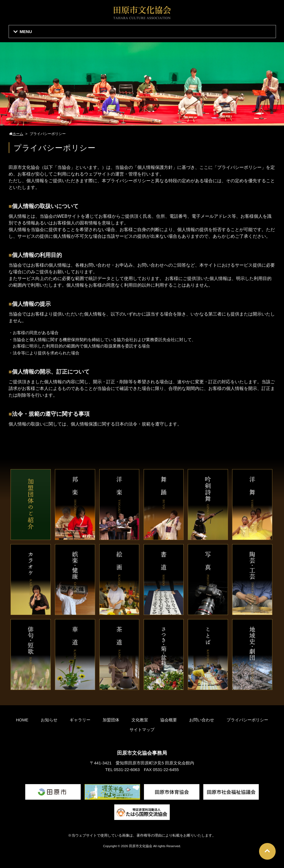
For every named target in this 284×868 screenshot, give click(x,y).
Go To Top (267, 851)
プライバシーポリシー (247, 720)
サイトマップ (142, 730)
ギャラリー (80, 720)
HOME (22, 720)
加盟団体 (111, 720)
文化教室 (140, 720)
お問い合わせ (202, 720)
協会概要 (169, 720)
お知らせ (49, 720)
